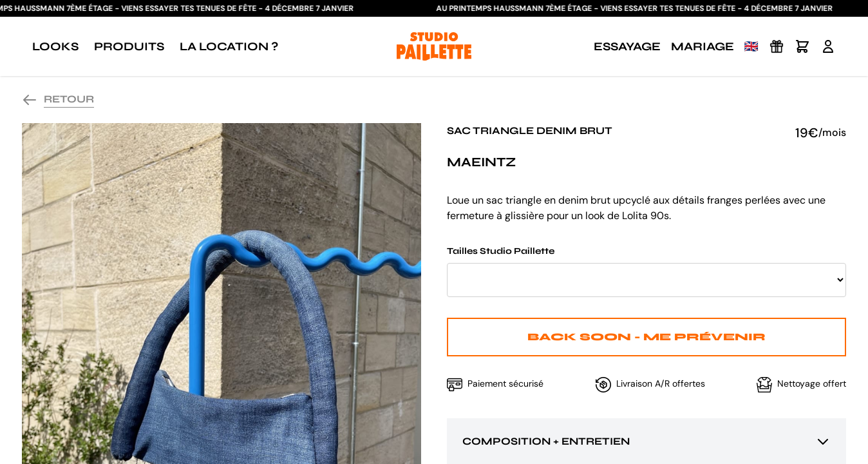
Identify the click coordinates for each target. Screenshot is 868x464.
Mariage (703, 46)
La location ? (229, 46)
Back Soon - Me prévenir (646, 337)
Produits (129, 46)
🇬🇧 (751, 46)
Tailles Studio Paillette (646, 271)
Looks (55, 46)
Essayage (627, 46)
